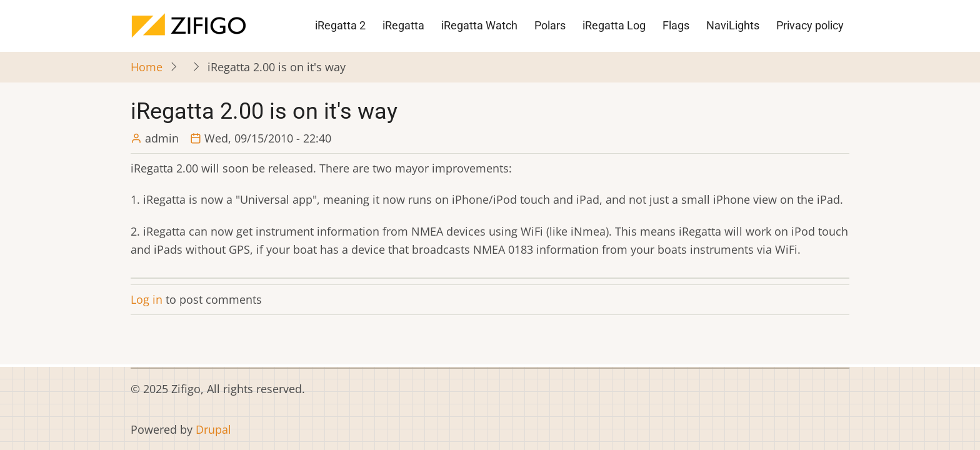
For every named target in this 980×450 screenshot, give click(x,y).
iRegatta (403, 25)
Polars (550, 25)
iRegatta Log (614, 25)
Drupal (213, 429)
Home (147, 67)
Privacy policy (810, 25)
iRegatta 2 (340, 25)
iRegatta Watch (479, 25)
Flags (676, 25)
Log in (147, 299)
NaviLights (733, 25)
